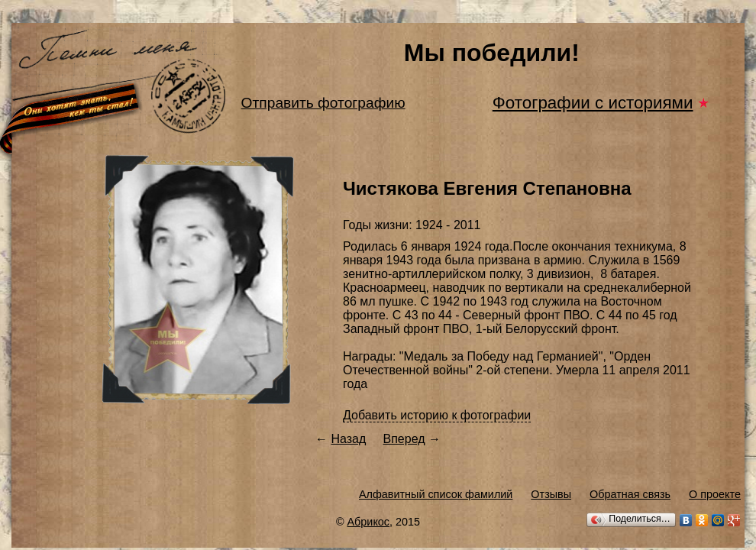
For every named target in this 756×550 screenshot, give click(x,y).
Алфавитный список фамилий (436, 494)
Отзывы (551, 494)
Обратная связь (630, 494)
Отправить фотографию (323, 103)
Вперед (404, 439)
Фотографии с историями (593, 103)
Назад (348, 439)
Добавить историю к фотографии (437, 415)
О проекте (715, 494)
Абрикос (369, 522)
